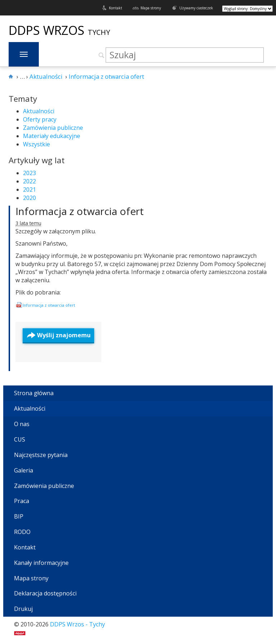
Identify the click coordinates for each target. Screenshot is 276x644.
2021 (29, 189)
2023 (29, 173)
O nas (22, 424)
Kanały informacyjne (41, 563)
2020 (29, 198)
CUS (20, 439)
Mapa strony (151, 8)
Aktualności (39, 111)
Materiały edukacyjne (52, 136)
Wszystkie (36, 144)
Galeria (24, 470)
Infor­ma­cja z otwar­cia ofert (49, 305)
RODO (22, 532)
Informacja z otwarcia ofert (80, 211)
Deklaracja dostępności (45, 593)
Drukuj (23, 609)
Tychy (99, 32)
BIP (19, 516)
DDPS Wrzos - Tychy (77, 624)
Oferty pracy (40, 119)
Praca (22, 501)
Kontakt (116, 8)
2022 (29, 181)
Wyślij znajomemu (64, 335)
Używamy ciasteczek (196, 8)
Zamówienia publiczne (53, 128)
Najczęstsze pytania (41, 455)
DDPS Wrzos (48, 30)
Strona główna (34, 393)
